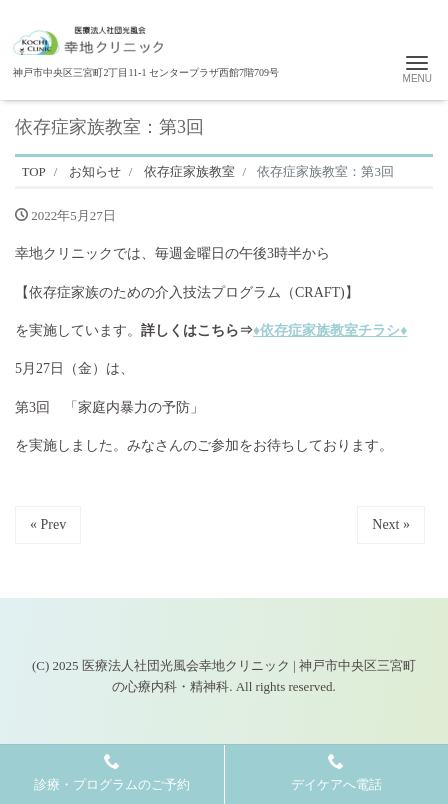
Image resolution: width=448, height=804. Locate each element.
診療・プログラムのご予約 (112, 772)
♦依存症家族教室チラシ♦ (330, 330)
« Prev (48, 524)
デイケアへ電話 (336, 772)
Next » (391, 524)
